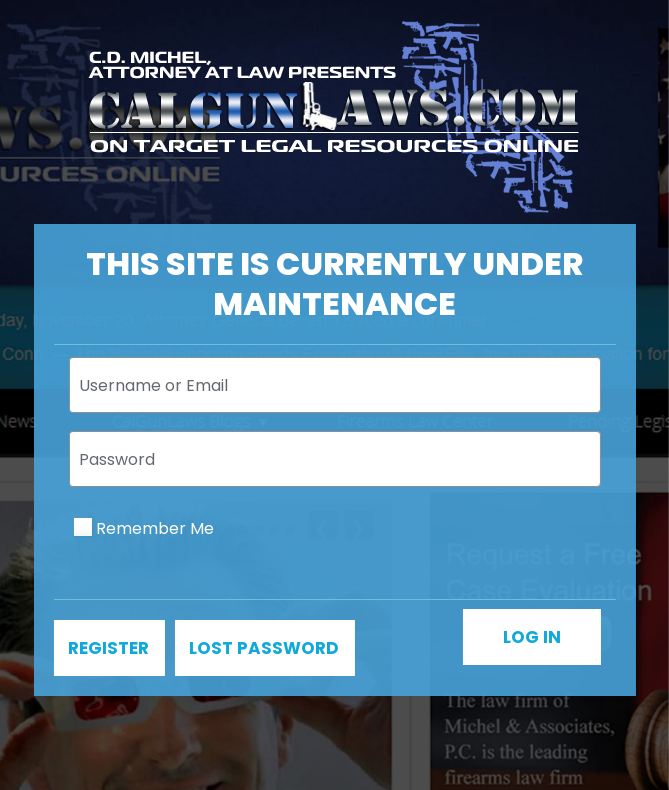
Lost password (264, 648)
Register (108, 648)
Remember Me (155, 528)
